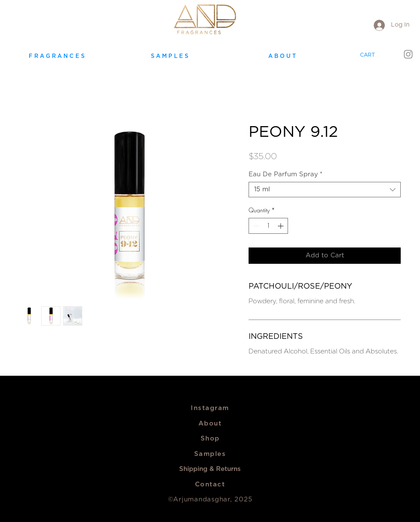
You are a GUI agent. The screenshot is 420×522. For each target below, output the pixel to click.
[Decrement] (255, 226)
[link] (372, 55)
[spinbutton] (268, 226)
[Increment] (281, 226)
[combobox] (325, 190)
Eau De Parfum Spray (285, 174)
